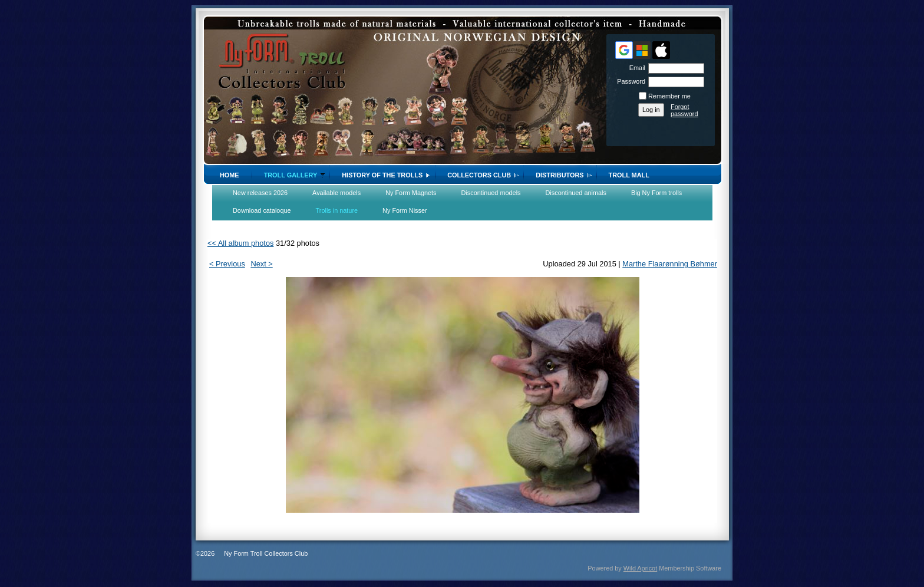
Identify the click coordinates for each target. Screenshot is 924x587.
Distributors (560, 175)
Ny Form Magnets (411, 193)
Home (230, 175)
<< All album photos (240, 243)
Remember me (669, 96)
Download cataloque (262, 210)
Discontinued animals (576, 193)
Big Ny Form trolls (656, 193)
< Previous (227, 264)
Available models (336, 193)
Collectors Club (479, 175)
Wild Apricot (640, 568)
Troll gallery (291, 175)
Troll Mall (629, 175)
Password (629, 81)
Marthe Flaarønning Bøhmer (670, 264)
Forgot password (684, 110)
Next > (261, 264)
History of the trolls (382, 175)
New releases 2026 (260, 193)
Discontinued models (491, 193)
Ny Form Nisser (405, 210)
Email (635, 68)
